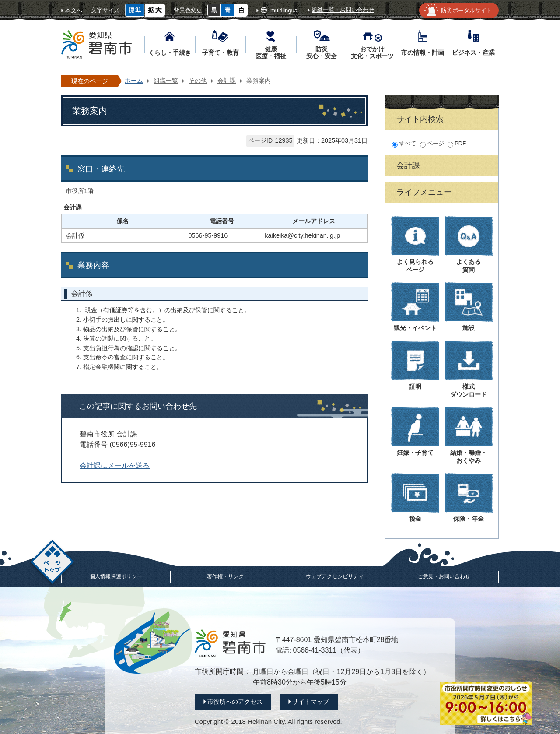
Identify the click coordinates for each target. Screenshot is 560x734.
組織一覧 (166, 81)
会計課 (227, 81)
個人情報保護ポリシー (116, 576)
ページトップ (52, 563)
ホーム (134, 81)
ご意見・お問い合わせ (444, 576)
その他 (198, 81)
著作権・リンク (225, 576)
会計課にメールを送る (115, 465)
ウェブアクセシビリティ (335, 576)
